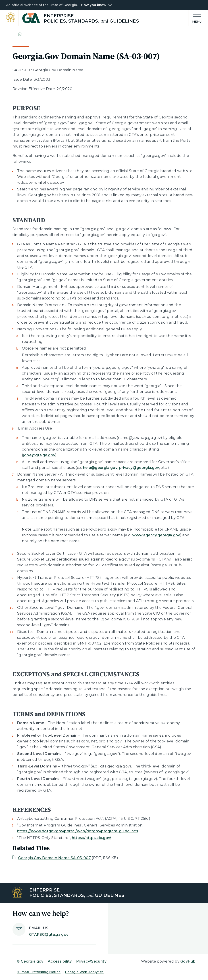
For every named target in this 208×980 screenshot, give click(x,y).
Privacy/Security (91, 961)
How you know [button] (94, 5)
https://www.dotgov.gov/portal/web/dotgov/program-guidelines (78, 831)
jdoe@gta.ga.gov (39, 455)
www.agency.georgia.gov (156, 535)
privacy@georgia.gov (139, 468)
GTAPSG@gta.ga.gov (49, 935)
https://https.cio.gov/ (92, 838)
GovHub (188, 961)
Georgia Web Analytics (84, 972)
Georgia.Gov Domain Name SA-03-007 (54, 858)
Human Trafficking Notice (39, 972)
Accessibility (60, 961)
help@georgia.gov (100, 468)
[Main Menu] (195, 18)
